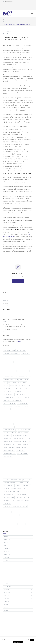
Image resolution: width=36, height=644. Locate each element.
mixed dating (28, 459)
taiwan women (7, 500)
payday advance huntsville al (11, 471)
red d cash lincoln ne (9, 486)
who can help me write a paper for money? (13, 521)
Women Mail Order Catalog (10, 524)
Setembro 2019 (18, 593)
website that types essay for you (11, 515)
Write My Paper (7, 527)
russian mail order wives (10, 491)
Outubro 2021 (18, 551)
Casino (20, 389)
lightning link (18, 441)
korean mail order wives (19, 439)
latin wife (28, 439)
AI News (16, 362)
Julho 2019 (18, 598)
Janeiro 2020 (18, 581)
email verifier (7, 400)
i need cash (6, 433)
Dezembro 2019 (18, 584)
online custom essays (19, 462)
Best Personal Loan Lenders (25, 377)
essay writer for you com (10, 403)
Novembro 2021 (18, 548)
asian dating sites (15, 365)
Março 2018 (18, 619)
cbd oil (9, 391)
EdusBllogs (27, 397)
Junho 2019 (18, 601)
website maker (7, 512)
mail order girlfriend (22, 453)
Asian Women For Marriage (10, 368)
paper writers (7, 468)
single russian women (22, 494)
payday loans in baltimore (10, 474)
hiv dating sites (18, 421)
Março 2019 (18, 610)
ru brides (18, 486)
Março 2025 (18, 537)
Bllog (16, 380)
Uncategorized (19, 32)
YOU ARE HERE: (6, 22)
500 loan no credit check (21, 359)
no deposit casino (8, 462)
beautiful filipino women (10, 371)
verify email (7, 509)
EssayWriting (7, 409)
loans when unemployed (23, 444)
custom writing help (9, 394)
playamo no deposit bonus (10, 483)
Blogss (19, 383)
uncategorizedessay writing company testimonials (15, 506)
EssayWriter (25, 406)
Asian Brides (7, 365)
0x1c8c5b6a (6, 293)
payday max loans (27, 480)
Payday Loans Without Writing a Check (13, 480)
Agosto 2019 (18, 596)
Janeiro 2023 (18, 546)
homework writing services (20, 424)
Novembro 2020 (18, 563)
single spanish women (9, 497)
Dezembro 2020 (18, 560)
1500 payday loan (11, 356)
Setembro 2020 (18, 569)
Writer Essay (15, 527)
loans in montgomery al (9, 444)
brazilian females (26, 386)
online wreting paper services (21, 465)
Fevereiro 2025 (18, 540)
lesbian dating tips (8, 441)
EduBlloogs (20, 397)
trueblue (27, 500)
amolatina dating (24, 362)
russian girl (7, 489)
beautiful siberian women (23, 371)
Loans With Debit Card (9, 447)
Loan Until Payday (27, 441)
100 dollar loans (25, 353)
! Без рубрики (7, 350)
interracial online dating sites (20, 436)
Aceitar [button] (32, 640)
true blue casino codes (18, 500)
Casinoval (26, 389)
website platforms (16, 512)
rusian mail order (26, 486)
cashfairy (15, 389)
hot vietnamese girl (20, 427)
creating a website (17, 391)
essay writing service (9, 406)
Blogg (10, 383)
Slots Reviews (27, 497)
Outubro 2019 (18, 590)
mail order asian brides (9, 450)
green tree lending (8, 418)
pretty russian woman (23, 483)
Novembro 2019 (18, 587)
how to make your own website (23, 430)
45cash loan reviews (8, 359)
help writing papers (8, 421)
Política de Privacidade (18, 642)
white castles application (10, 518)
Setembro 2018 (18, 613)
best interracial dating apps (10, 377)
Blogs (14, 383)
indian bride (14, 433)
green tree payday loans (20, 418)
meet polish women (7, 314)
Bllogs (27, 380)
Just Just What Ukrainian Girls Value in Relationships (14, 319)
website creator (24, 509)
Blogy (24, 383)
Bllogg (21, 380)
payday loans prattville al (10, 477)
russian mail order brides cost (18, 489)
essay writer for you (17, 400)
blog (5, 383)
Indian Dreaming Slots (23, 433)
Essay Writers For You (23, 403)
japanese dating (7, 439)
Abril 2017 (18, 622)
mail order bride (20, 450)
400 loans (19, 356)
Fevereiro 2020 (18, 578)
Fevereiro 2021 (18, 554)
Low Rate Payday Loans (21, 447)
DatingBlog (23, 394)
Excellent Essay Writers (17, 409)
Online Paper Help (8, 465)
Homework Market (8, 424)
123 (5, 356)
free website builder (8, 412)
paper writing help (16, 468)
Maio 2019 (18, 604)
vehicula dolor (18, 341)
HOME (5, 23)
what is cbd (23, 515)
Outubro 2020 (18, 566)
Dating (17, 394)
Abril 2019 (18, 607)
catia (13, 32)
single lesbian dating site (10, 494)
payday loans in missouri (24, 474)
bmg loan (6, 386)
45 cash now (26, 356)
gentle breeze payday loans (10, 415)
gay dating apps (19, 412)
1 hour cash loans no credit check (12, 353)
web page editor (15, 509)
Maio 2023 (18, 543)
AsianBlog (20, 368)
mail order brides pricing (10, 453)
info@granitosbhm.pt (9, 2)
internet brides (7, 436)
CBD (5, 391)
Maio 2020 (18, 572)
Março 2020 (18, 575)
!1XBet (13, 350)
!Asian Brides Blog (21, 350)
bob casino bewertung (15, 386)
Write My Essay (22, 524)
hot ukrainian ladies (9, 427)
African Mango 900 (8, 362)
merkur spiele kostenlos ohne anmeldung (13, 459)
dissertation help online (10, 397)
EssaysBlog (18, 406)
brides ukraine (7, 389)
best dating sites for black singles (12, 374)
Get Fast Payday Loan (23, 415)
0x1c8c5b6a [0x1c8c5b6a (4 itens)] (6, 632)
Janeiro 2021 (18, 557)
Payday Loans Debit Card (25, 471)
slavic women (19, 497)
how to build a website (9, 430)
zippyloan (23, 527)
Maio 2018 (18, 616)
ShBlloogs (20, 491)
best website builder (8, 380)
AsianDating (27, 368)
